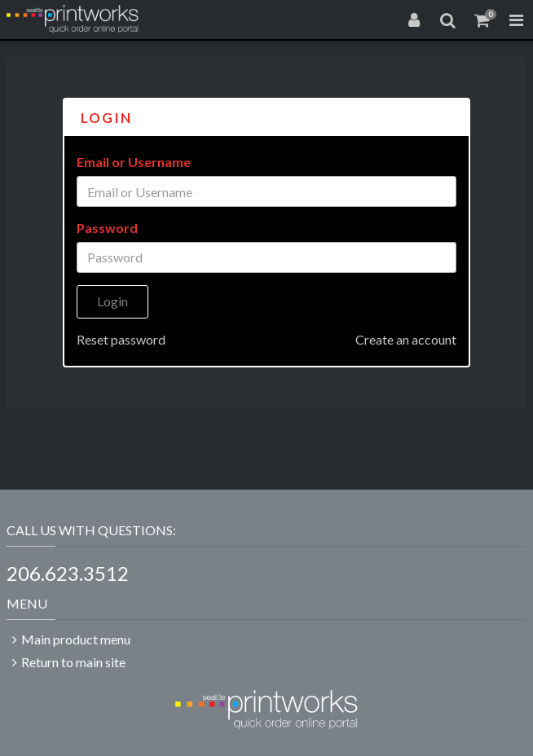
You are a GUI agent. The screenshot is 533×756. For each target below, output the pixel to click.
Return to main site (73, 662)
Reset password (121, 339)
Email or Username (134, 162)
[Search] (448, 20)
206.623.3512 (68, 573)
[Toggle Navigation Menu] (516, 20)
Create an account (406, 339)
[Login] (414, 20)
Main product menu (76, 639)
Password (107, 228)
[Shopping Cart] (482, 20)
